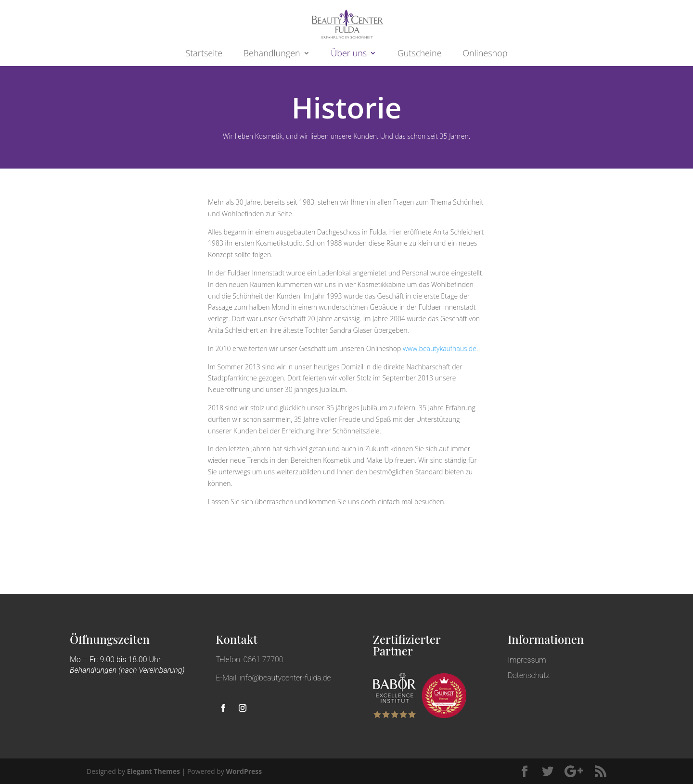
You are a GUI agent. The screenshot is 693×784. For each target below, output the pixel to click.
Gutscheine (420, 54)
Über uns (349, 54)
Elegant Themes (154, 771)
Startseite (204, 54)
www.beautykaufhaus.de (440, 348)
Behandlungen (272, 54)
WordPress (244, 771)
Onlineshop (485, 54)
